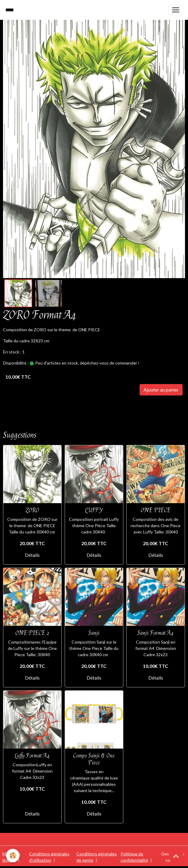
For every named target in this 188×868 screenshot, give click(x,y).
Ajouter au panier (161, 390)
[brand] (11, 10)
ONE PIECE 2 (32, 633)
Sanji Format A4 (156, 633)
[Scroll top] (176, 856)
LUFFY (94, 510)
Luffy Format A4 (32, 756)
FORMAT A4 (46, 407)
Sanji (94, 633)
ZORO (32, 510)
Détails (32, 555)
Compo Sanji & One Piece (94, 759)
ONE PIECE (17, 407)
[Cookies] (13, 856)
